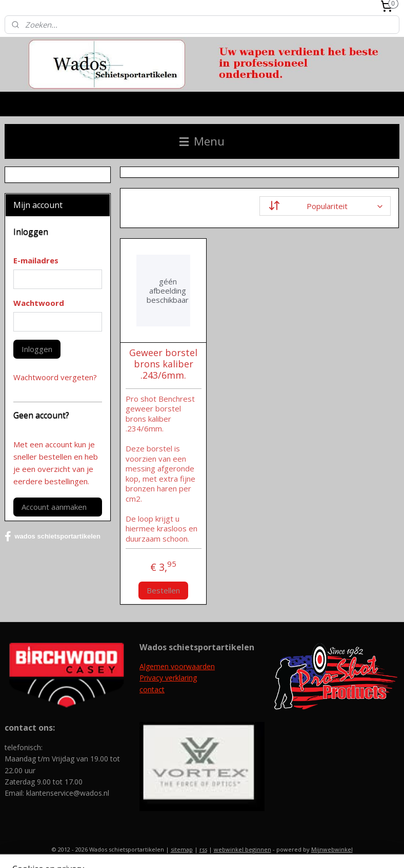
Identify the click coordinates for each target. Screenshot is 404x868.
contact (152, 689)
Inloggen (37, 349)
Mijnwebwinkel (332, 849)
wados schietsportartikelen (53, 536)
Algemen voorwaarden (177, 666)
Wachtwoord (39, 303)
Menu (202, 141)
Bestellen (163, 590)
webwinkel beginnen (243, 849)
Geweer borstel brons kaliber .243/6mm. (163, 365)
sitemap (182, 849)
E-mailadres (36, 260)
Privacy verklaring (168, 678)
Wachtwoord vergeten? (55, 377)
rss (203, 849)
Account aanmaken (54, 507)
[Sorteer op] (326, 206)
